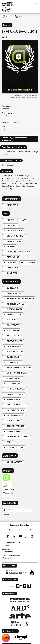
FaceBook (8, 536)
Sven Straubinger (15, 415)
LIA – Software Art (16, 447)
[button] (20, 67)
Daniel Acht (13, 288)
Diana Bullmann (15, 315)
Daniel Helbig (13, 357)
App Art (11, 220)
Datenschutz (25, 525)
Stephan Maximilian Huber (19, 368)
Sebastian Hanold (15, 352)
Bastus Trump (14, 421)
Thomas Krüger (14, 378)
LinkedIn (32, 536)
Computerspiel (14, 241)
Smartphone (13, 268)
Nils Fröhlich (13, 336)
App (24, 220)
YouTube (20, 536)
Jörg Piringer (13, 384)
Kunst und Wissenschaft (19, 252)
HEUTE (6, 638)
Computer (12, 273)
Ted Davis (11, 320)
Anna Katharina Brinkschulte (21, 299)
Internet (11, 246)
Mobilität (12, 262)
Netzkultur (12, 205)
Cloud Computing (15, 231)
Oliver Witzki (13, 431)
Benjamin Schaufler (17, 405)
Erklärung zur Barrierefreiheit (20, 530)
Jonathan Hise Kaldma (17, 373)
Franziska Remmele (16, 389)
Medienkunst (13, 257)
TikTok (26, 536)
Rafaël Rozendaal (15, 394)
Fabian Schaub (14, 399)
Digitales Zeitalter (16, 236)
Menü (36, 4)
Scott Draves (13, 325)
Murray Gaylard (15, 341)
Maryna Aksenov (15, 293)
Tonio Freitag (13, 330)
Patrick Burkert (15, 309)
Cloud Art (12, 225)
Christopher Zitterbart (18, 437)
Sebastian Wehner (16, 426)
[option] (8, 486)
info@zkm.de (7, 558)
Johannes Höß (14, 362)
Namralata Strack (16, 410)
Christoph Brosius (16, 304)
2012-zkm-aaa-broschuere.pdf (19, 510)
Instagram (14, 536)
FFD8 (9, 442)
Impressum (15, 525)
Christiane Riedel (15, 462)
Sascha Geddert (15, 346)
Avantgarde (30, 262)
